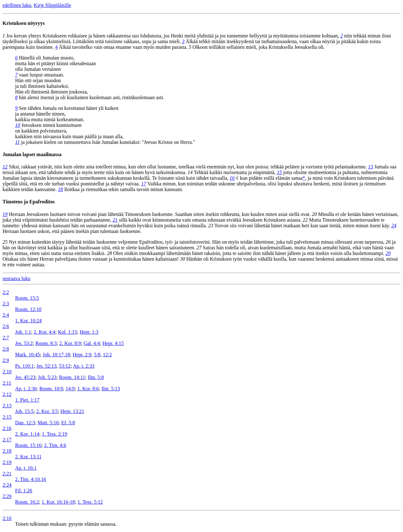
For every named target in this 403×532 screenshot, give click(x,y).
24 (394, 226)
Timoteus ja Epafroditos (29, 202)
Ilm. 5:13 (111, 389)
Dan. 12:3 (25, 423)
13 (371, 167)
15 (279, 172)
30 (183, 259)
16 (232, 178)
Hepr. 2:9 (82, 355)
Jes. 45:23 (25, 377)
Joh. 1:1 (23, 332)
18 (60, 189)
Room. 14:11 (72, 377)
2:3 (6, 304)
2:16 (7, 428)
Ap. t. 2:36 (26, 389)
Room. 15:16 (28, 445)
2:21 (7, 474)
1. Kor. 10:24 (28, 321)
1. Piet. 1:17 (27, 400)
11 (17, 142)
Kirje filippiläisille (52, 5)
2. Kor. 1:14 (27, 434)
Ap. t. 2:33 (83, 366)
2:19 (7, 462)
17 (144, 184)
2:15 (7, 417)
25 (5, 242)
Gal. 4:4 (92, 343)
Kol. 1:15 (67, 332)
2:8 (6, 349)
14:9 (70, 389)
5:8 (97, 355)
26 (388, 242)
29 (388, 253)
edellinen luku (17, 5)
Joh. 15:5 (24, 411)
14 (190, 172)
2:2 (6, 292)
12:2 (107, 355)
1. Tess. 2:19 (54, 434)
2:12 (7, 394)
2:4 (6, 315)
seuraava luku (16, 278)
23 (211, 226)
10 (18, 125)
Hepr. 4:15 (113, 343)
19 (5, 214)
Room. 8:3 (46, 343)
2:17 (7, 440)
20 (314, 214)
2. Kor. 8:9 (70, 343)
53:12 (65, 366)
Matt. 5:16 (48, 423)
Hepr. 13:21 (72, 411)
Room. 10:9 (51, 389)
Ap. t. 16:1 (26, 468)
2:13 (7, 406)
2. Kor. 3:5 (47, 411)
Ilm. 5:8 (96, 377)
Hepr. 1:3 (89, 332)
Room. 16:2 (27, 502)
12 (5, 167)
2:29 (7, 496)
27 (199, 248)
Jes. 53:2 (24, 343)
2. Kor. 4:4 (44, 332)
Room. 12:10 (28, 309)
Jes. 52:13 (46, 366)
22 (305, 220)
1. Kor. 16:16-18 (58, 502)
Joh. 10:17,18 (57, 355)
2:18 (7, 451)
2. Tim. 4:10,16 (31, 479)
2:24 (7, 485)
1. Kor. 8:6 (88, 389)
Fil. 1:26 (24, 491)
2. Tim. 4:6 (55, 445)
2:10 (7, 372)
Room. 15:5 (27, 298)
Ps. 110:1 (24, 366)
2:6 (6, 326)
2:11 (7, 383)
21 (115, 220)
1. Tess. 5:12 (90, 502)
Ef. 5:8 (68, 423)
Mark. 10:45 (28, 355)
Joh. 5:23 (47, 377)
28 (110, 253)
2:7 (6, 338)
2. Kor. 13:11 (28, 457)
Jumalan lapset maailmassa (32, 154)
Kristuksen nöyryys (24, 23)
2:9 (6, 360)
